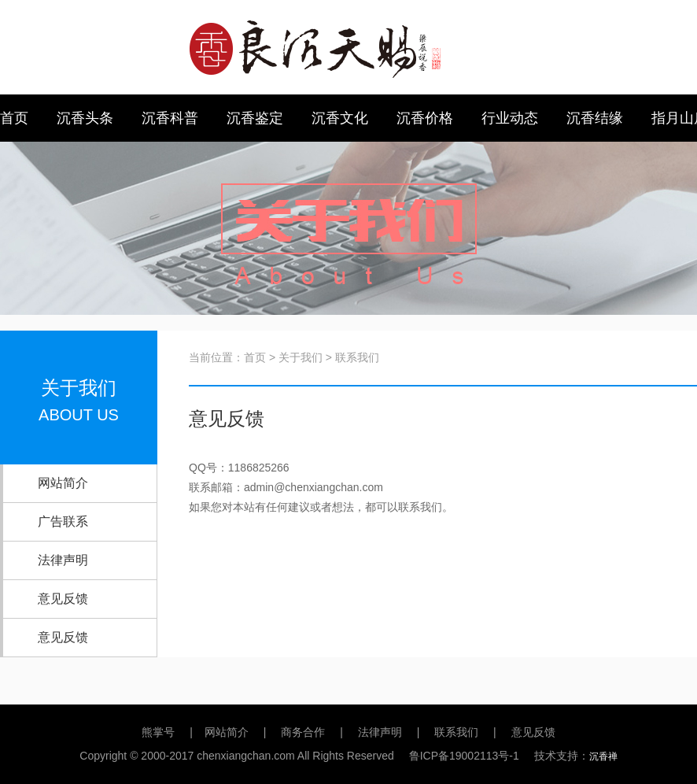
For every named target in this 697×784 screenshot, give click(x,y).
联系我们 (456, 732)
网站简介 (63, 483)
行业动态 (510, 118)
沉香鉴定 (255, 118)
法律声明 (63, 560)
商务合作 (303, 732)
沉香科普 (170, 118)
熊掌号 (158, 732)
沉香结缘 (595, 118)
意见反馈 (63, 599)
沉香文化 (340, 118)
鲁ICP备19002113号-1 (464, 756)
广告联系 (63, 521)
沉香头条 (85, 118)
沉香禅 (603, 756)
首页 (14, 118)
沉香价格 (425, 118)
